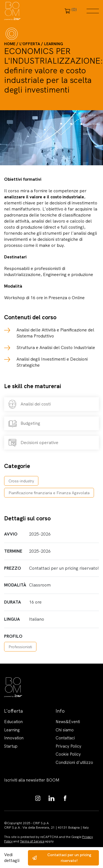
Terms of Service (32, 841)
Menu (93, 11)
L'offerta (30, 44)
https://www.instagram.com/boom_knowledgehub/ (38, 798)
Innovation (14, 738)
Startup (11, 746)
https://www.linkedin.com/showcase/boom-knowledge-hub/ (51, 798)
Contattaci (65, 738)
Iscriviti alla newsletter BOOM (32, 780)
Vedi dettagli (12, 858)
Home (10, 44)
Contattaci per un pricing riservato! (69, 858)
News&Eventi (68, 722)
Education (13, 722)
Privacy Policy (68, 746)
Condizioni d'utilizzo (74, 762)
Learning (54, 44)
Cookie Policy (68, 754)
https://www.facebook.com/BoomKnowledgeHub (65, 798)
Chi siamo (65, 730)
